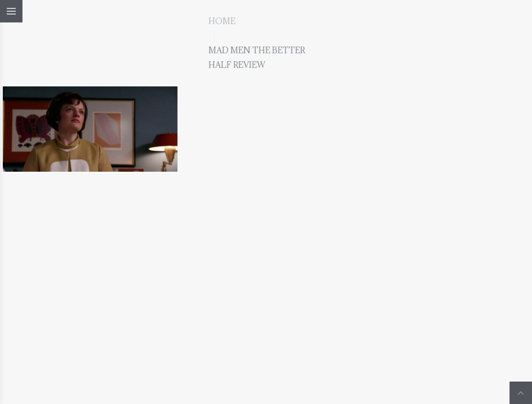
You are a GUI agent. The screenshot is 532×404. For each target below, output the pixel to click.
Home (222, 21)
